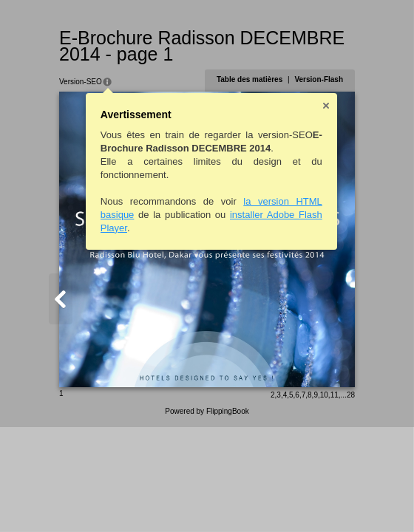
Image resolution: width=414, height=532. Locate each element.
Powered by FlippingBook (207, 411)
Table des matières (250, 79)
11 (335, 395)
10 (324, 395)
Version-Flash (319, 79)
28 (351, 395)
